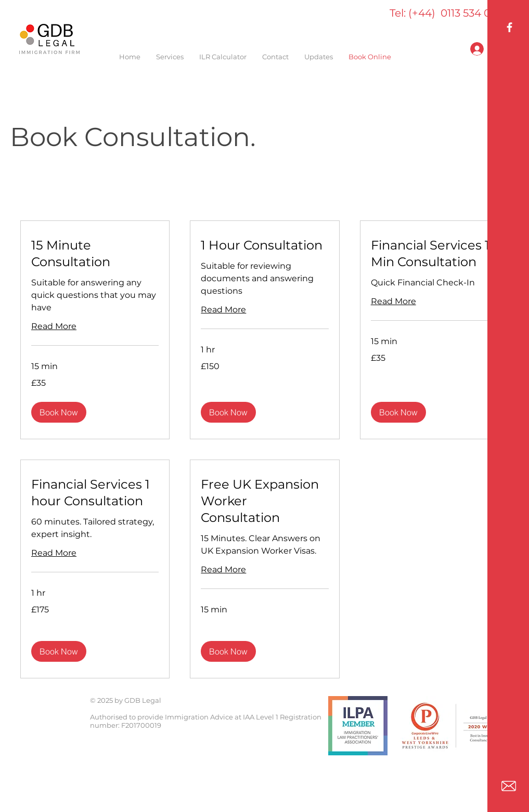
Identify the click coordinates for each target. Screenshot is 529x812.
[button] (59, 412)
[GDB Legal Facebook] (509, 27)
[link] (95, 254)
